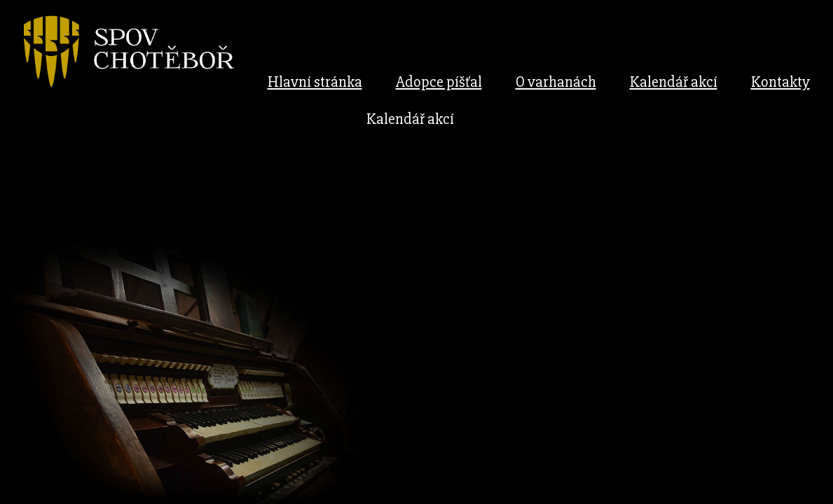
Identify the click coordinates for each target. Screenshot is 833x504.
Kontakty (780, 82)
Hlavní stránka (315, 82)
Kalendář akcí (674, 82)
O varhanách (556, 82)
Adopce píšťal (439, 82)
